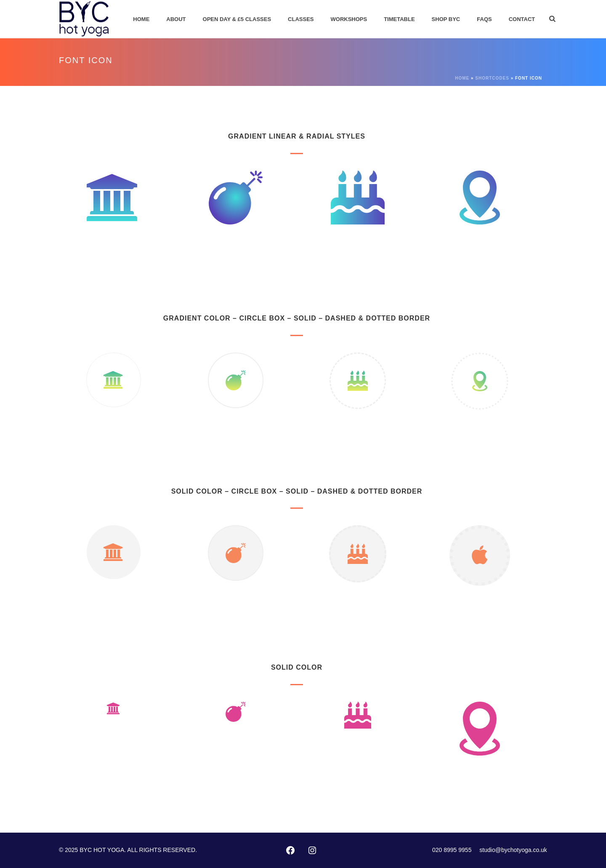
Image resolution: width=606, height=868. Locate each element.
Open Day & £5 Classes (237, 19)
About (176, 19)
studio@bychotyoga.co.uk (513, 850)
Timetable (399, 19)
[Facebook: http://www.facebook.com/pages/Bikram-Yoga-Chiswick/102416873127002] (290, 850)
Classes (301, 19)
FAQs (484, 19)
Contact (522, 19)
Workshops (349, 19)
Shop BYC (446, 19)
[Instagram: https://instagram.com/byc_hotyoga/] (312, 850)
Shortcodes (492, 78)
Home (141, 19)
